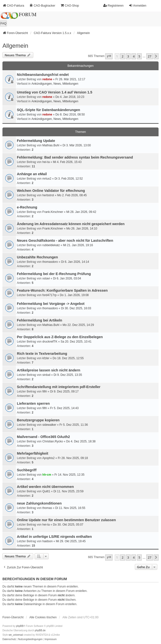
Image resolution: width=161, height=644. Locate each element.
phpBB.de (40, 630)
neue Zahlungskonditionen (39, 503)
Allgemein (15, 46)
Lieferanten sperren (33, 403)
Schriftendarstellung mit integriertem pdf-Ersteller (59, 387)
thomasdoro (50, 262)
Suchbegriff (27, 470)
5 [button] (139, 56)
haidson (47, 541)
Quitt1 (46, 491)
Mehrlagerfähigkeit (33, 453)
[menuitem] (9, 639)
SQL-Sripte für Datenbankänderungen (48, 110)
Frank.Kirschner (53, 212)
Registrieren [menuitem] (113, 6)
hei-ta (46, 162)
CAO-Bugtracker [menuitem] (42, 6)
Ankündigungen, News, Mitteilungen (55, 84)
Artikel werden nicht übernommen (45, 487)
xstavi (46, 278)
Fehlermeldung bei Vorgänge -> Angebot (51, 304)
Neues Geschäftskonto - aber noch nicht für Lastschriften (65, 241)
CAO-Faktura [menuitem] (13, 6)
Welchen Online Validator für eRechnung (51, 191)
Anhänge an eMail (32, 174)
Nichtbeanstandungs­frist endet (43, 75)
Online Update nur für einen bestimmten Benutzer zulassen (66, 520)
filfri (45, 391)
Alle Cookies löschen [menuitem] (43, 617)
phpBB (20, 626)
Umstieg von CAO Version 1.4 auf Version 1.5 (55, 92)
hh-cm (47, 475)
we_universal (16, 635)
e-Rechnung (27, 207)
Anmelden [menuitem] (138, 6)
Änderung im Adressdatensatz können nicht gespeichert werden (71, 224)
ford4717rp (49, 295)
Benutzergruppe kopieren (38, 420)
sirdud (46, 375)
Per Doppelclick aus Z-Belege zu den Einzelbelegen (60, 337)
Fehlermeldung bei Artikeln (40, 320)
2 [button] (122, 56)
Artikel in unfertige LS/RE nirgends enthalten (54, 537)
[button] (109, 56)
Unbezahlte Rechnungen (37, 257)
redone (47, 79)
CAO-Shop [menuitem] (70, 6)
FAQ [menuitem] (3, 23)
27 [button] (150, 56)
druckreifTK (50, 342)
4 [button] (134, 56)
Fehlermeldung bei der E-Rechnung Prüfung (54, 274)
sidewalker (49, 425)
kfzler (46, 358)
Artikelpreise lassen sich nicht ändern (49, 370)
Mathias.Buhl (51, 145)
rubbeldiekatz (51, 245)
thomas (47, 508)
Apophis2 (48, 458)
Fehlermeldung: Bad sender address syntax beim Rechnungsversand (75, 157)
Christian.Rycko (53, 441)
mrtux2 (47, 179)
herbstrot (48, 195)
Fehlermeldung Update (36, 141)
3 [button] (128, 56)
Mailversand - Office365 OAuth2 (43, 437)
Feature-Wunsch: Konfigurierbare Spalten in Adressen (62, 290)
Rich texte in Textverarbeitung (42, 354)
